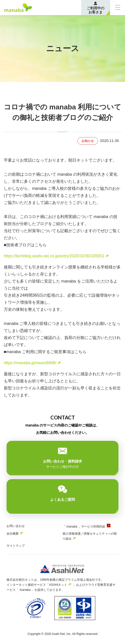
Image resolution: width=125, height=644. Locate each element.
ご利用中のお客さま (96, 10)
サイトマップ (16, 546)
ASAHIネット (58, 585)
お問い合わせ (16, 526)
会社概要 (13, 534)
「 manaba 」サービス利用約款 (84, 527)
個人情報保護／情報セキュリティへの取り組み (90, 536)
